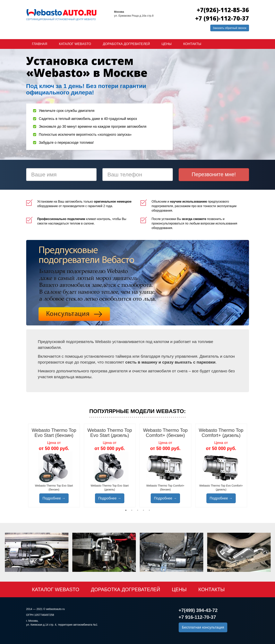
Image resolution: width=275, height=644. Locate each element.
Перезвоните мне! (214, 174)
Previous (23, 465)
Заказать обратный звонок (230, 28)
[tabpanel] (54, 465)
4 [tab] (143, 510)
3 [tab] (138, 510)
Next (252, 465)
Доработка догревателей (126, 44)
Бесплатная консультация (203, 627)
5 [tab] (149, 510)
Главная (40, 44)
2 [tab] (132, 510)
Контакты (192, 44)
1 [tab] (126, 510)
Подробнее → (54, 498)
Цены (167, 44)
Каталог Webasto (75, 44)
